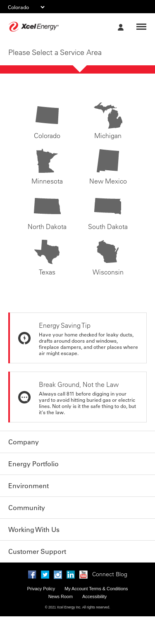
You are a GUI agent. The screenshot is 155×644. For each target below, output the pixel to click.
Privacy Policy (41, 589)
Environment (29, 486)
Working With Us (34, 530)
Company (24, 442)
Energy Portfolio (33, 464)
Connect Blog (110, 574)
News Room (61, 596)
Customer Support (37, 551)
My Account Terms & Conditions (96, 589)
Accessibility (94, 596)
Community (27, 508)
